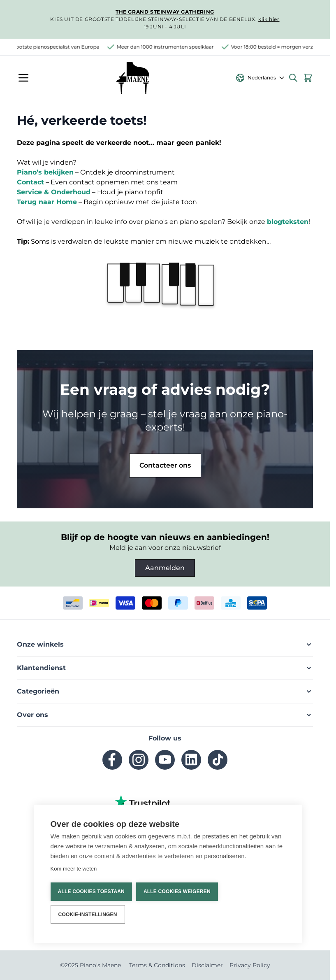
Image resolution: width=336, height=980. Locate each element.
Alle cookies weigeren (177, 892)
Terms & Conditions (157, 965)
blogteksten (288, 222)
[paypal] (178, 603)
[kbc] (231, 603)
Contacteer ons (165, 465)
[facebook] (112, 760)
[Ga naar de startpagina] (133, 78)
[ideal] (99, 603)
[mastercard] (152, 603)
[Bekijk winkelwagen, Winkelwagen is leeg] (308, 78)
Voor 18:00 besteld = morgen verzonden (283, 47)
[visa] (125, 603)
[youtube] (165, 760)
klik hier (269, 19)
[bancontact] (73, 603)
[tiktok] (218, 760)
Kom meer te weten (74, 869)
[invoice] (257, 603)
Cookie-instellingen (88, 915)
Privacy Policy (250, 965)
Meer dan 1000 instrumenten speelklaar (168, 47)
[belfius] (204, 603)
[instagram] (139, 760)
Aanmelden (165, 568)
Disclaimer (207, 965)
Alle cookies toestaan (91, 892)
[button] (165, 645)
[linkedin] (191, 760)
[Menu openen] (23, 78)
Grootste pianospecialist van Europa (58, 47)
